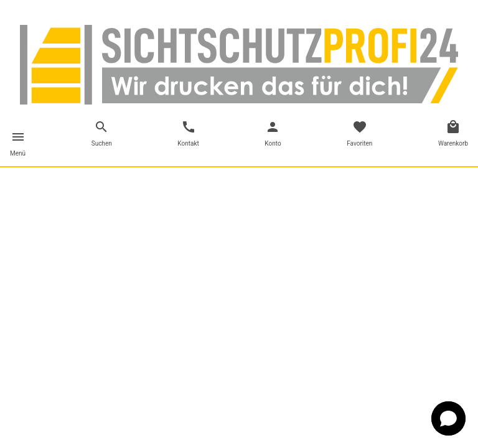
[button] (448, 418)
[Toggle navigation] (18, 145)
